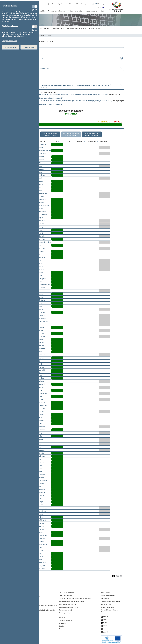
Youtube (106, 624)
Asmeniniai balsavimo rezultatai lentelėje (71, 134)
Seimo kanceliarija (75, 11)
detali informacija (56, 98)
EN (99, 4)
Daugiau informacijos (9, 41)
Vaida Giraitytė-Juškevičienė (41, 242)
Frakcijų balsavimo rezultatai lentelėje (92, 134)
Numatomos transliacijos (41, 4)
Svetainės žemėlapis (66, 619)
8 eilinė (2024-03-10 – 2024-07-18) (31, 59)
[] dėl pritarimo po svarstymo (65, 86)
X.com (105, 621)
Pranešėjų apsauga (65, 611)
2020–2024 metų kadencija (29, 49)
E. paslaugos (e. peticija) (95, 11)
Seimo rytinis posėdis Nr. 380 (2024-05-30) (34, 68)
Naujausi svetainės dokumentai (69, 606)
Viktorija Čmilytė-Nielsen (40, 206)
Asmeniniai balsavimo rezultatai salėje (50, 134)
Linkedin (106, 631)
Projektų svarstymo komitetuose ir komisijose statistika (83, 28)
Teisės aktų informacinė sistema (63, 4)
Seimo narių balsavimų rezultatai (41, 35)
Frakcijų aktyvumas (58, 28)
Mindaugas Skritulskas (39, 480)
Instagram (106, 628)
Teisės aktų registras (83, 4)
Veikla (42, 11)
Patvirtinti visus (29, 47)
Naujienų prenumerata (108, 606)
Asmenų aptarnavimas (108, 594)
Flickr (105, 618)
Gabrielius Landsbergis (40, 321)
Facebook (106, 615)
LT (96, 4)
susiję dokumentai (43, 98)
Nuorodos (62, 616)
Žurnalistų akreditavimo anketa (110, 600)
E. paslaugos (105, 597)
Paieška (62, 625)
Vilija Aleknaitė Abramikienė (41, 151)
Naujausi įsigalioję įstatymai (68, 603)
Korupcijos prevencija (66, 609)
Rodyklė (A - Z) (64, 622)
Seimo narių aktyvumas (42, 28)
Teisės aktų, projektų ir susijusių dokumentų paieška (75, 597)
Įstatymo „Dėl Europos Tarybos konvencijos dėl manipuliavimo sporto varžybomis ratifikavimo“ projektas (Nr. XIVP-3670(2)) (65, 94)
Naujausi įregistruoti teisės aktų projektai (72, 600)
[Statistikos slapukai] (35, 27)
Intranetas (62, 628)
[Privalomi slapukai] (35, 6)
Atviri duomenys (106, 603)
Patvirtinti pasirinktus (10, 47)
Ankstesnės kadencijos (57, 11)
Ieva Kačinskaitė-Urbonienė (41, 285)
